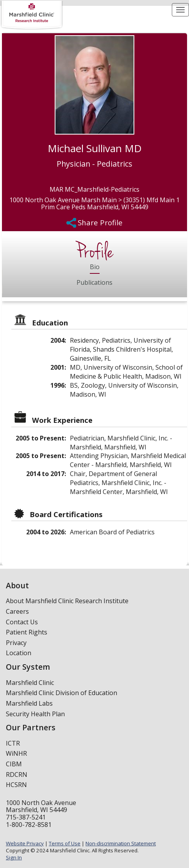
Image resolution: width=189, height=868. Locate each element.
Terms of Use (65, 843)
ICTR (13, 743)
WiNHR (16, 753)
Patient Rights (27, 632)
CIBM (14, 764)
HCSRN (16, 785)
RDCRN (17, 775)
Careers (17, 611)
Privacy (16, 643)
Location (19, 653)
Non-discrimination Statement (121, 843)
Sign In (14, 857)
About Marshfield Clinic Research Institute (67, 601)
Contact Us (22, 622)
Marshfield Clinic (30, 683)
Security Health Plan (35, 714)
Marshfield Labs (29, 703)
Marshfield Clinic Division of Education (62, 693)
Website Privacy (25, 843)
